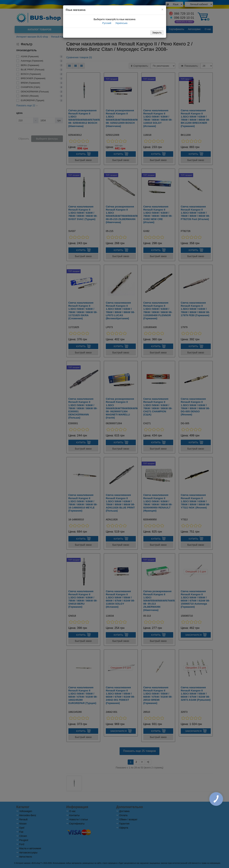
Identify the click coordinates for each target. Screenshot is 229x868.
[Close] (162, 9)
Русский (106, 23)
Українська (121, 23)
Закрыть (157, 33)
